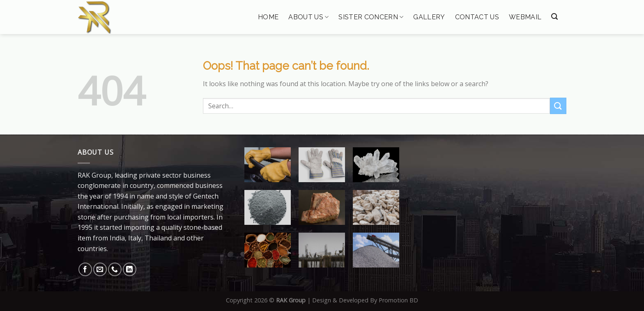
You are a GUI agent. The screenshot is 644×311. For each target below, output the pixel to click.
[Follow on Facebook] (85, 269)
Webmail (525, 17)
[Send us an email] (100, 269)
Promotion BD (398, 300)
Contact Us (477, 17)
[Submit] (558, 106)
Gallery (429, 17)
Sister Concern (371, 17)
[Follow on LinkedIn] (130, 269)
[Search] (554, 17)
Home (268, 17)
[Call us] (115, 269)
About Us (308, 17)
